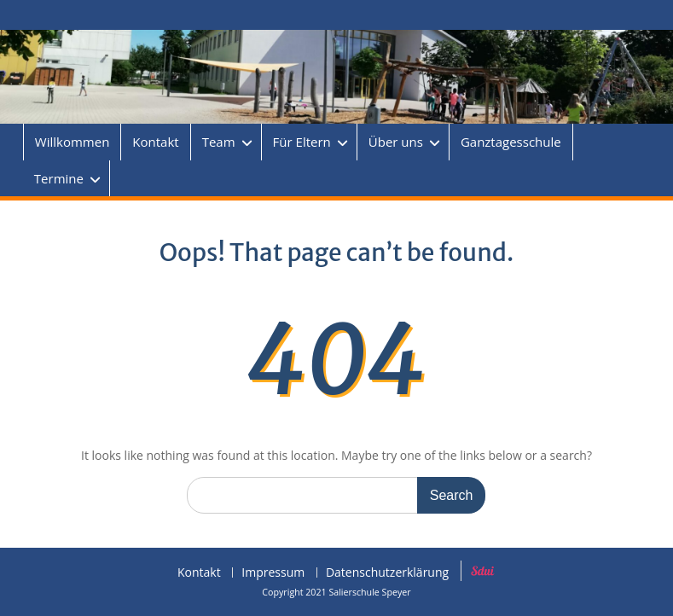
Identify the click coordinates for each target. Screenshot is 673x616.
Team (219, 142)
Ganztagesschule (511, 142)
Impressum (273, 573)
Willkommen (73, 142)
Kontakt (155, 142)
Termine (59, 178)
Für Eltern (302, 142)
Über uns (396, 142)
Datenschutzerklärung (387, 573)
